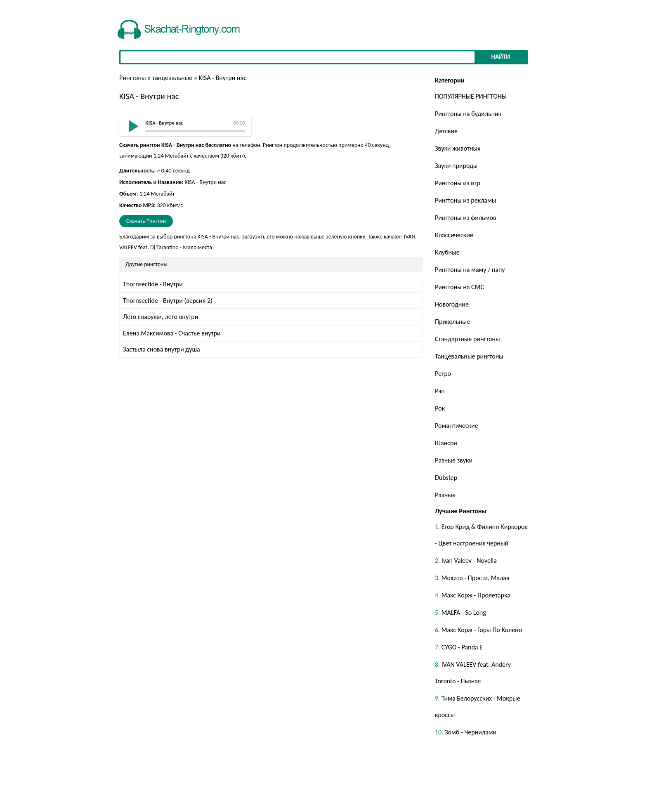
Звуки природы (456, 166)
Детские (446, 131)
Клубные (447, 252)
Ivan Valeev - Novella (469, 561)
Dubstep (446, 478)
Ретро (443, 374)
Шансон (446, 443)
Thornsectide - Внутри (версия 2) (168, 301)
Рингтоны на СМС (459, 287)
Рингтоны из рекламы (465, 200)
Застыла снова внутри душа (162, 349)
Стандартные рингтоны (468, 339)
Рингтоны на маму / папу (470, 270)
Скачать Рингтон (146, 221)
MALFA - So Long (464, 613)
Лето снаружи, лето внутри (161, 317)
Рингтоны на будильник (468, 114)
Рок (440, 408)
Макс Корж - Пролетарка (476, 595)
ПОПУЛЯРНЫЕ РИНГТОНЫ (471, 96)
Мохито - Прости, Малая (476, 578)
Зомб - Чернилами (471, 732)
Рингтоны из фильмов (466, 218)
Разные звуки (454, 460)
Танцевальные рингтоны (469, 356)
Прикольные (452, 322)
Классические (454, 235)
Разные (445, 495)
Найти (501, 57)
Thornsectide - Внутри (153, 284)
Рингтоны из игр (458, 183)
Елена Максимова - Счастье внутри (172, 333)
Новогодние (452, 304)
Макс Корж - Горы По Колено (482, 630)
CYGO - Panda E (462, 647)
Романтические (457, 426)
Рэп (440, 391)
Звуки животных (458, 148)
